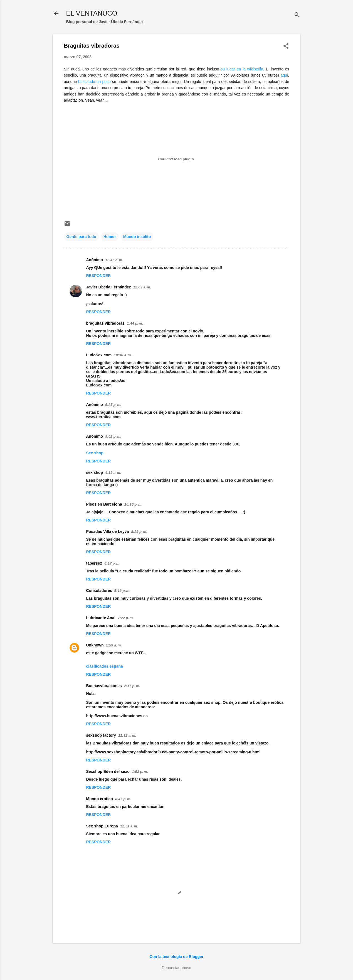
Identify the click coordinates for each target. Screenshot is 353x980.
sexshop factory (101, 735)
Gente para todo (81, 237)
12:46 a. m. (114, 260)
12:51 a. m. (129, 826)
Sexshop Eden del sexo (108, 771)
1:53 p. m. (140, 772)
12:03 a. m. (142, 287)
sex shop (95, 472)
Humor (110, 237)
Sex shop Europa (102, 826)
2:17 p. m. (132, 686)
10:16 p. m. (133, 504)
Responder (99, 276)
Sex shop (95, 453)
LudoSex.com (99, 355)
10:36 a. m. (123, 355)
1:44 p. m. (135, 323)
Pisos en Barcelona (104, 504)
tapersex (94, 563)
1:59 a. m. (114, 645)
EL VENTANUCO (92, 13)
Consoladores (99, 591)
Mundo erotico (100, 799)
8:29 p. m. (139, 532)
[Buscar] (297, 15)
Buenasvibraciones (104, 686)
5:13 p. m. (122, 591)
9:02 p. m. (113, 436)
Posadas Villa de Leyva (108, 531)
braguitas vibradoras (106, 323)
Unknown (95, 645)
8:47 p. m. (123, 799)
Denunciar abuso (177, 968)
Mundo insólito (137, 237)
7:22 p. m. (126, 618)
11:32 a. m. (127, 735)
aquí (284, 75)
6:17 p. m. (112, 563)
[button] (286, 46)
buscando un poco (94, 82)
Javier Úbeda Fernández (109, 287)
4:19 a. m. (113, 473)
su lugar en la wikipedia (242, 69)
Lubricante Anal (101, 618)
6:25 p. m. (113, 405)
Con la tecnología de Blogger (177, 957)
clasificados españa (105, 666)
